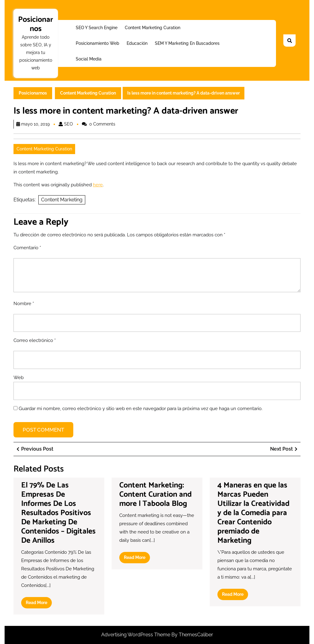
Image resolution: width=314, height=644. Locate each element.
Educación (137, 43)
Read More (39, 604)
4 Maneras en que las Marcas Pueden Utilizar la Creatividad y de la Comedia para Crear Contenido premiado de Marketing (253, 513)
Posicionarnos (36, 24)
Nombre (24, 304)
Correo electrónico (35, 340)
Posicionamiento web (98, 43)
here (98, 185)
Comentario (27, 248)
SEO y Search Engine (97, 28)
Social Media (89, 59)
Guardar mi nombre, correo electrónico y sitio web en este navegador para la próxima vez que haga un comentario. (141, 409)
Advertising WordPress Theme (136, 635)
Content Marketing (62, 200)
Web (19, 378)
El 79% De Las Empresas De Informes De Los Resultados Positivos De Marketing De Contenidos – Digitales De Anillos (58, 513)
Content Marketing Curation (153, 28)
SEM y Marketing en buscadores (187, 43)
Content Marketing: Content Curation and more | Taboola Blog (155, 495)
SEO (69, 124)
